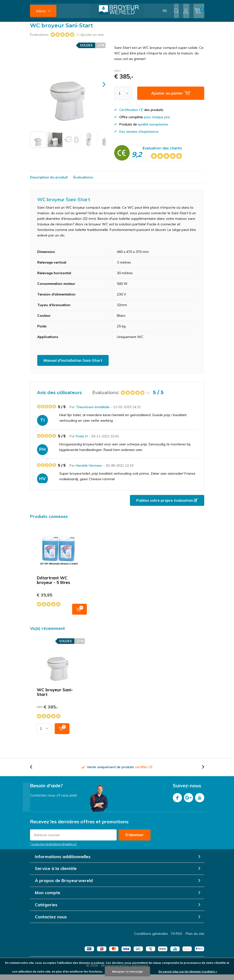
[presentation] (100, 90)
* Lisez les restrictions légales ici (53, 849)
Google (189, 802)
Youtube (200, 802)
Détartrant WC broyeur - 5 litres (53, 585)
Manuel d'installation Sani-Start (73, 366)
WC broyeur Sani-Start (55, 697)
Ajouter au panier (79, 614)
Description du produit (49, 183)
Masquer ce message (127, 971)
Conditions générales (151, 939)
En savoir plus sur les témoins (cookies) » (188, 971)
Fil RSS (177, 939)
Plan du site (195, 939)
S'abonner (135, 840)
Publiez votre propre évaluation (167, 506)
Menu (41, 11)
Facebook (177, 802)
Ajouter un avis (92, 40)
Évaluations (83, 183)
